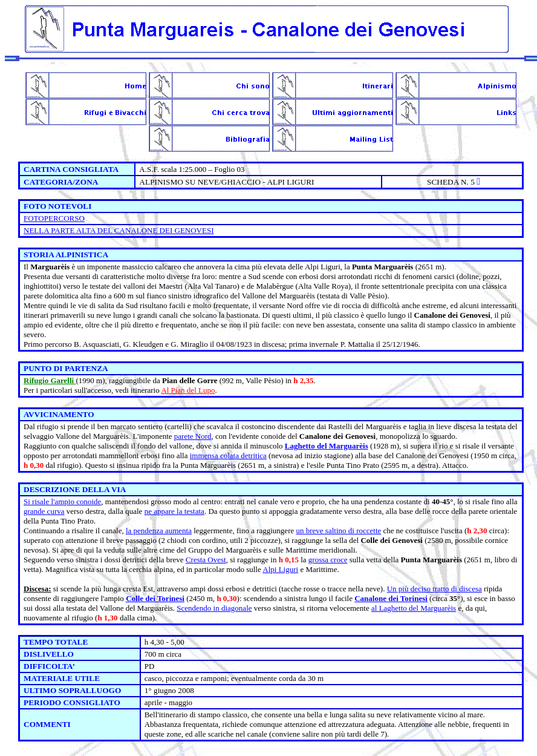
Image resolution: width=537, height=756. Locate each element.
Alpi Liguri (280, 569)
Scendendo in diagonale (214, 608)
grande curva (44, 511)
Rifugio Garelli (50, 380)
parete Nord (193, 436)
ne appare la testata (174, 511)
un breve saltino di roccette (339, 531)
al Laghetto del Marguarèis (414, 608)
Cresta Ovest (206, 560)
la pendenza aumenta (159, 531)
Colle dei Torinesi (155, 598)
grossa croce (328, 560)
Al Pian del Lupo (188, 390)
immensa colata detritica (228, 455)
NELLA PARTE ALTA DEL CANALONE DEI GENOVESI (119, 230)
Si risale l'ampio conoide (62, 501)
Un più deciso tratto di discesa (434, 589)
